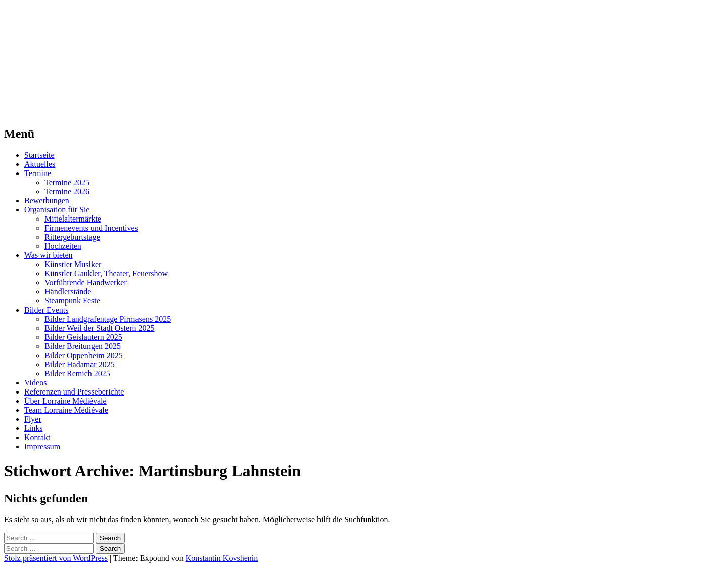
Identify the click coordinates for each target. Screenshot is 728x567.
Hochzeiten (63, 246)
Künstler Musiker (73, 264)
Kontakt (37, 437)
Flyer (33, 419)
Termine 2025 (67, 182)
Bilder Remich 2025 (77, 374)
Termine (38, 173)
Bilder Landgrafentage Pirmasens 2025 (108, 319)
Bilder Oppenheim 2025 (84, 355)
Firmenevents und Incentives (91, 228)
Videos (35, 383)
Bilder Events (47, 310)
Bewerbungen (47, 201)
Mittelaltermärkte (73, 219)
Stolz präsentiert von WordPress (56, 558)
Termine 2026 (67, 191)
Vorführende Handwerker (86, 282)
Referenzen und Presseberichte (74, 392)
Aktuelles (40, 164)
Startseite (39, 155)
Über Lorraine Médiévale (65, 401)
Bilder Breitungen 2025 (83, 346)
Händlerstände (68, 292)
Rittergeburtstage (72, 237)
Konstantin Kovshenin (222, 558)
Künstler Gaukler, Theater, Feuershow (106, 273)
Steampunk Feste (72, 301)
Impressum (42, 446)
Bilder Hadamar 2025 (80, 364)
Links (33, 428)
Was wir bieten (49, 255)
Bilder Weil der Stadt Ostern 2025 (100, 328)
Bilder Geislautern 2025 (83, 337)
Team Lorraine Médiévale (66, 410)
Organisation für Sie (57, 210)
